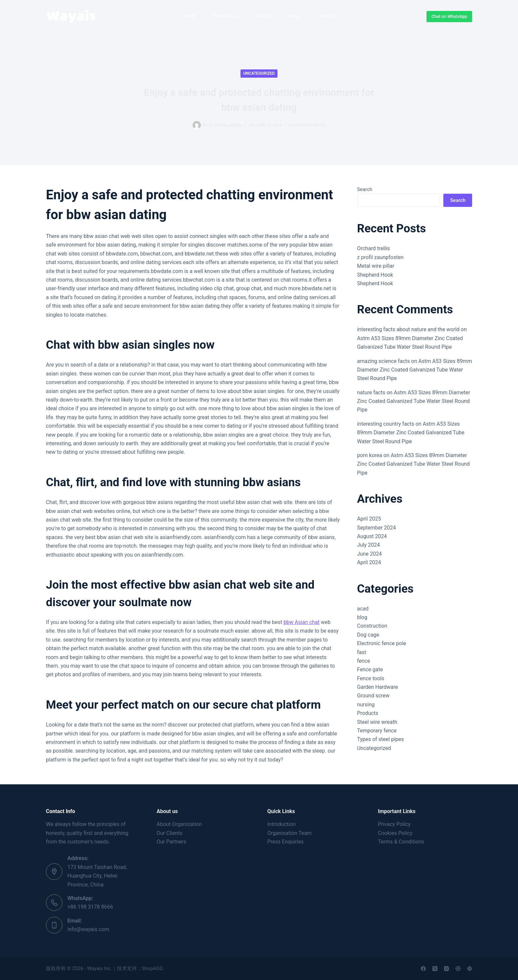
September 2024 (377, 528)
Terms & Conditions (401, 842)
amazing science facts (384, 361)
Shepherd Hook (375, 275)
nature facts (371, 392)
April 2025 (369, 519)
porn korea (370, 455)
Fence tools (371, 678)
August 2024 (372, 536)
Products (368, 713)
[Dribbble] (458, 969)
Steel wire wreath (377, 722)
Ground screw (373, 696)
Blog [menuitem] (294, 16)
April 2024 (369, 562)
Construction (372, 626)
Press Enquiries (285, 842)
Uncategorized (259, 73)
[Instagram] (446, 969)
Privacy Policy (394, 824)
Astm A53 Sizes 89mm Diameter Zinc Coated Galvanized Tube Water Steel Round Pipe (415, 370)
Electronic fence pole (382, 643)
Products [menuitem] (227, 17)
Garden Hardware (378, 687)
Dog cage (368, 635)
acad (363, 609)
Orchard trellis (373, 248)
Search (365, 189)
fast (362, 652)
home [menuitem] (189, 16)
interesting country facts (386, 424)
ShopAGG (152, 968)
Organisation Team (289, 833)
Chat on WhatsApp (449, 16)
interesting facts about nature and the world (408, 329)
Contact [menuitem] (326, 16)
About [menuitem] (264, 16)
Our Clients (169, 833)
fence (364, 661)
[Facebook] (423, 969)
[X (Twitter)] (435, 969)
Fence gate (370, 669)
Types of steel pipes (381, 739)
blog (362, 617)
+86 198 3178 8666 (90, 907)
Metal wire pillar (376, 266)
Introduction (281, 824)
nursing (366, 705)
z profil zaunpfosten (380, 257)
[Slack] (470, 969)
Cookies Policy (395, 833)
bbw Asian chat (301, 622)
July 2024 (369, 545)
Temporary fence (377, 731)
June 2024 (370, 554)
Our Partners (171, 842)
